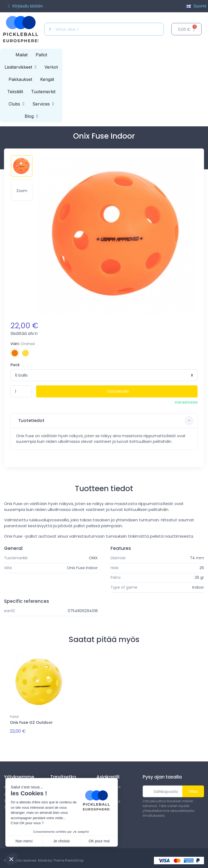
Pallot (41, 55)
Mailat (22, 55)
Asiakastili (108, 776)
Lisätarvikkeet (20, 67)
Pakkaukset (20, 79)
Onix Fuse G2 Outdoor (31, 722)
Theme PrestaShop (68, 859)
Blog (31, 116)
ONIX (93, 558)
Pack (15, 365)
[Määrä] (21, 391)
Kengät (47, 79)
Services (43, 104)
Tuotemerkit (43, 92)
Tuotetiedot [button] (105, 421)
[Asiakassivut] (25, 6)
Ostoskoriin (118, 391)
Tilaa (193, 790)
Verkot (51, 67)
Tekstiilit (15, 92)
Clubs (16, 104)
